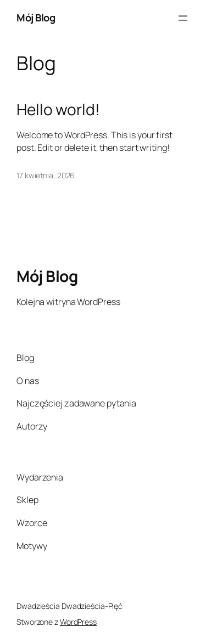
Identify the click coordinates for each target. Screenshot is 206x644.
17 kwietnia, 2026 (46, 175)
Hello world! (58, 110)
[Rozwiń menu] (183, 18)
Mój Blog (36, 18)
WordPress (78, 622)
